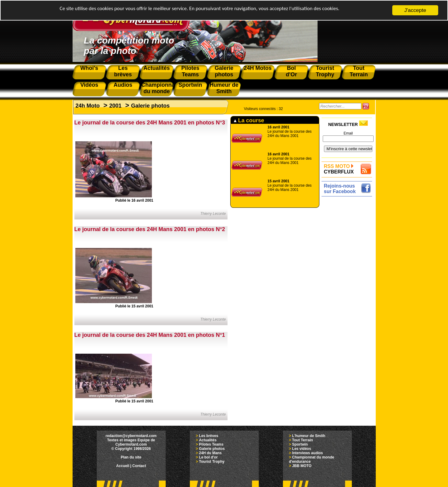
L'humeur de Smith (309, 436)
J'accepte (415, 10)
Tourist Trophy (212, 462)
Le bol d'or (208, 457)
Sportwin (300, 444)
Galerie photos (150, 106)
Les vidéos (302, 449)
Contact (139, 466)
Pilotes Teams (211, 444)
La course (249, 120)
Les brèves (209, 436)
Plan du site (131, 457)
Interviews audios (308, 453)
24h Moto (88, 106)
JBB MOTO (302, 466)
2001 (115, 106)
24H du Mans (210, 453)
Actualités (208, 440)
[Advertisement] (348, 290)
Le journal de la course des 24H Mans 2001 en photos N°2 (150, 229)
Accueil (123, 466)
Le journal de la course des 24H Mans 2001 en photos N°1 (150, 335)
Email (348, 133)
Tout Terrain (303, 440)
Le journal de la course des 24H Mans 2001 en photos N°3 (150, 123)
